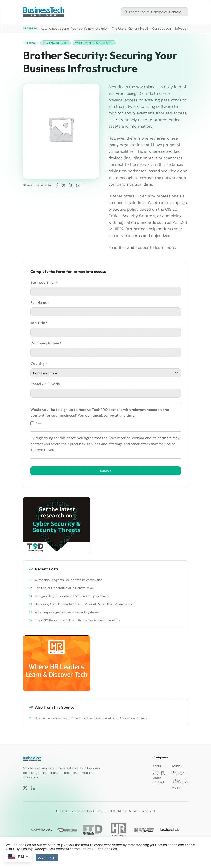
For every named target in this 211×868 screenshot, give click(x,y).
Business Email (44, 283)
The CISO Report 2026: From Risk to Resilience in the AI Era (78, 620)
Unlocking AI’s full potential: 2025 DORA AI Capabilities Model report (84, 604)
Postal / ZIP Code (45, 384)
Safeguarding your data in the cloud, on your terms (72, 596)
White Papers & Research (94, 43)
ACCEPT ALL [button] (47, 858)
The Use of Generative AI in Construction (141, 28)
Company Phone (46, 343)
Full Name (40, 303)
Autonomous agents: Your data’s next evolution (74, 28)
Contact (158, 782)
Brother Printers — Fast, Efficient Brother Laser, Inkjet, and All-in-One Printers (91, 718)
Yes (39, 423)
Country (39, 364)
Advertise (159, 774)
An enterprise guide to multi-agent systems (67, 612)
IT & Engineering (56, 43)
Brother (31, 43)
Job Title (39, 323)
